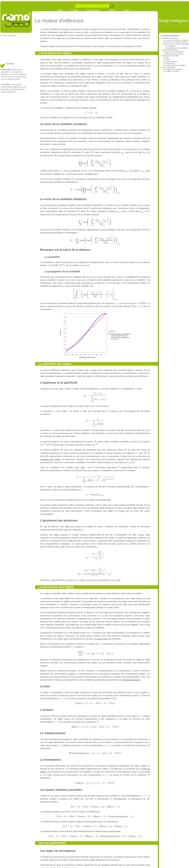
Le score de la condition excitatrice (176, 40)
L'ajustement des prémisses (173, 54)
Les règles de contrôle (171, 71)
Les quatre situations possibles (175, 65)
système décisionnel (131, 680)
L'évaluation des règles (169, 38)
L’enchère (167, 60)
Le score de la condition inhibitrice (176, 42)
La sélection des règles (170, 50)
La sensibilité (170, 46)
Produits (74, 10)
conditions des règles (50, 459)
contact (126, 10)
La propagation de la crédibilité (177, 48)
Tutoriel (112, 10)
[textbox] (92, 60)
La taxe (166, 58)
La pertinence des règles (170, 56)
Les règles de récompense (173, 69)
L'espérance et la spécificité (173, 52)
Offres (60, 10)
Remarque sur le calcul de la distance (65, 250)
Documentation (93, 10)
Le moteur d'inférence (8, 36)
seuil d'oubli (102, 639)
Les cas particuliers (168, 67)
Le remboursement (170, 62)
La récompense (169, 63)
